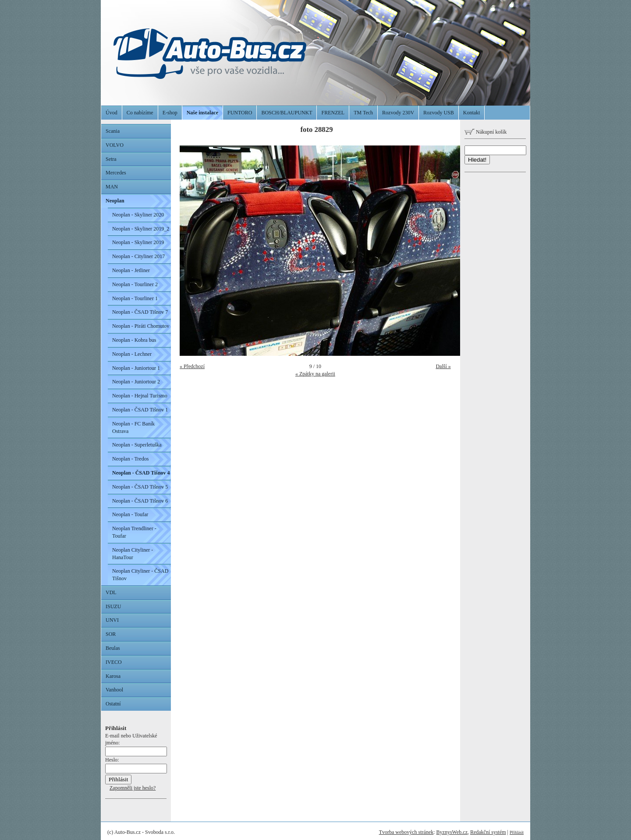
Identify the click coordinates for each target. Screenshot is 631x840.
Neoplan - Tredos (130, 459)
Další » (443, 366)
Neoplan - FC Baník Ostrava (133, 427)
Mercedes (116, 173)
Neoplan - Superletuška (137, 445)
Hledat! (477, 160)
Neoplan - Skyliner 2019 (138, 242)
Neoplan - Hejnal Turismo (140, 396)
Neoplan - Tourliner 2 (135, 284)
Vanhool (114, 690)
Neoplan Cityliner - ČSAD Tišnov (140, 575)
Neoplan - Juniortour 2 (136, 382)
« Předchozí (192, 366)
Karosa (113, 676)
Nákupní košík (486, 132)
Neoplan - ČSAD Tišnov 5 (140, 487)
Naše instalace (202, 113)
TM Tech (363, 113)
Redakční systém (488, 832)
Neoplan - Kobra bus (134, 340)
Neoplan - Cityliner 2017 (138, 256)
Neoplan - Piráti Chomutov (141, 326)
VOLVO (115, 145)
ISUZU (113, 606)
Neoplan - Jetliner (131, 270)
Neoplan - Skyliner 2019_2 (141, 229)
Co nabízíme (140, 113)
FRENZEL (333, 113)
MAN (112, 187)
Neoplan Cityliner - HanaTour (133, 554)
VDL (111, 592)
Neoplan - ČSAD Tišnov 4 (141, 473)
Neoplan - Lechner (132, 354)
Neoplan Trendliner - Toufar (134, 532)
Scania (113, 131)
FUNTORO (240, 113)
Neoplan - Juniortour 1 (136, 368)
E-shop (170, 113)
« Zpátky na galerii (315, 374)
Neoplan (115, 201)
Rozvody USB (439, 113)
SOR (111, 634)
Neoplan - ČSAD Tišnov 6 (140, 501)
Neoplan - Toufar (130, 514)
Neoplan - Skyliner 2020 (138, 215)
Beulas (113, 648)
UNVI (112, 620)
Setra (111, 159)
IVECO (114, 662)
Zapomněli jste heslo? (133, 788)
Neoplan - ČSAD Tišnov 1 (140, 410)
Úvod (112, 113)
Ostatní (113, 704)
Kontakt (472, 113)
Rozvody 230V (398, 113)
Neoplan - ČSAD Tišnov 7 (140, 312)
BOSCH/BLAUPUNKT (287, 113)
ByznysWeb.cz (452, 832)
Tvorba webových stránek (406, 832)
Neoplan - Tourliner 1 (135, 298)
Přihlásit (517, 832)
